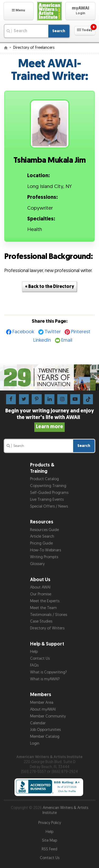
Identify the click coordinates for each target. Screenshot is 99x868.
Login (35, 743)
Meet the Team (43, 608)
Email (67, 340)
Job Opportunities (45, 730)
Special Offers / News (49, 506)
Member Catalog (45, 737)
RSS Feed (49, 849)
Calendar (38, 723)
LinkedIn (42, 340)
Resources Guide (44, 530)
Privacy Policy (50, 823)
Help (34, 652)
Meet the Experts (45, 601)
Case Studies (41, 621)
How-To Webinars (46, 550)
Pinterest (81, 332)
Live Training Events (47, 500)
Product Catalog (44, 479)
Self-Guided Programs (49, 493)
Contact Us (40, 659)
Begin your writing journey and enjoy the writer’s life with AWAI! (50, 419)
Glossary (37, 564)
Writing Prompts (44, 557)
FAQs (34, 665)
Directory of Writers (47, 628)
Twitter (53, 332)
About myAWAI (43, 709)
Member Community (48, 716)
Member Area (42, 703)
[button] (19, 11)
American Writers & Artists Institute (65, 810)
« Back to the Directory (50, 286)
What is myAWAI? (45, 679)
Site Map (49, 840)
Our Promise (41, 594)
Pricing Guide (41, 543)
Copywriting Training (48, 486)
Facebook (23, 332)
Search (59, 31)
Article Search (42, 536)
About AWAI (40, 587)
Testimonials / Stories (49, 615)
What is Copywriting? (48, 672)
